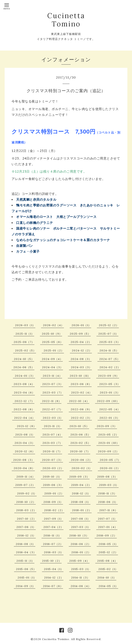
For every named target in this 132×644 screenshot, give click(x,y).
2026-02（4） (53, 325)
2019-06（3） (53, 485)
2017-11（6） (108, 510)
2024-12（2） (82, 350)
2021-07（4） (52, 435)
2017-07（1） (107, 519)
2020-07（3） (52, 460)
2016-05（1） (108, 544)
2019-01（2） (54, 493)
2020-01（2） (110, 468)
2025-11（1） (25, 334)
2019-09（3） (79, 477)
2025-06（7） (24, 342)
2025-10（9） (52, 334)
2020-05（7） (110, 460)
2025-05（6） (52, 342)
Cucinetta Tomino (66, 20)
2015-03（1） (81, 569)
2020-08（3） (24, 460)
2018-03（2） (26, 510)
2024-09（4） (52, 359)
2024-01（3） (25, 376)
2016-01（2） (81, 552)
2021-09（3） (107, 426)
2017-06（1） (26, 527)
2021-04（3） (25, 443)
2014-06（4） (81, 586)
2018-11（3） (107, 493)
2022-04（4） (25, 418)
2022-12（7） (24, 401)
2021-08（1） (25, 435)
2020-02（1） (82, 468)
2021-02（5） (81, 443)
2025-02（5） (25, 350)
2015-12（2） (108, 552)
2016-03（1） (54, 552)
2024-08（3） (81, 359)
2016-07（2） (53, 544)
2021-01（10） (109, 443)
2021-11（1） (53, 426)
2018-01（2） (82, 510)
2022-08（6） (24, 409)
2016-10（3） (79, 535)
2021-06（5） (81, 435)
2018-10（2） (26, 502)
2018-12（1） (81, 493)
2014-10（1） (107, 577)
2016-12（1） (26, 535)
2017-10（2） (27, 519)
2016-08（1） (25, 544)
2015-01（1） (27, 577)
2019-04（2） (81, 485)
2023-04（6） (24, 392)
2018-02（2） (54, 510)
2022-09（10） (108, 401)
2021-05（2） (108, 435)
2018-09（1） (53, 502)
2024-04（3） (52, 367)
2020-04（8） (24, 468)
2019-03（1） (109, 485)
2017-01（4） (108, 527)
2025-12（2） (109, 325)
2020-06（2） (81, 460)
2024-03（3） (81, 367)
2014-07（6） (53, 586)
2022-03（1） (53, 418)
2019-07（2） (25, 485)
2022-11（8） (52, 401)
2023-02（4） (82, 392)
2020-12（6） (25, 451)
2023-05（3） (110, 384)
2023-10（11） (80, 376)
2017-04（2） (53, 527)
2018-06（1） (108, 502)
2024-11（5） (109, 350)
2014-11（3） (80, 577)
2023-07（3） (53, 384)
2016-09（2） (107, 535)
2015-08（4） (107, 561)
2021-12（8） (27, 426)
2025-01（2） (54, 350)
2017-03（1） (81, 527)
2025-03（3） (110, 342)
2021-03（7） (52, 443)
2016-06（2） (81, 544)
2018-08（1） (81, 502)
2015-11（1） (25, 561)
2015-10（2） (52, 561)
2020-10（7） (80, 451)
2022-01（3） (110, 418)
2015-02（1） (108, 569)
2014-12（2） (54, 577)
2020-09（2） (108, 451)
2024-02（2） (110, 367)
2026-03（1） (25, 325)
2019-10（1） (52, 477)
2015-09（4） (79, 561)
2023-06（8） (81, 384)
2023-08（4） (24, 384)
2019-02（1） (27, 493)
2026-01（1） (81, 325)
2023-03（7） (53, 392)
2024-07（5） (110, 359)
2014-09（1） (25, 586)
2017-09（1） (54, 519)
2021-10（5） (79, 426)
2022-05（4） (110, 409)
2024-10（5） (24, 359)
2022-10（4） (79, 401)
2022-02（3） (81, 418)
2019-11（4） (26, 477)
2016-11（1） (52, 535)
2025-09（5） (80, 334)
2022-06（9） (81, 409)
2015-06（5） (26, 569)
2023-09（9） (109, 376)
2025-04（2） (81, 342)
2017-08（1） (81, 519)
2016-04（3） (26, 552)
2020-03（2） (53, 468)
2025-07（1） (108, 334)
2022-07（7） (52, 409)
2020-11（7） (52, 451)
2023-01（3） (110, 392)
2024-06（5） (24, 367)
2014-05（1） (108, 586)
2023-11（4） (52, 376)
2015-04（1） (54, 569)
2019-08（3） (107, 477)
